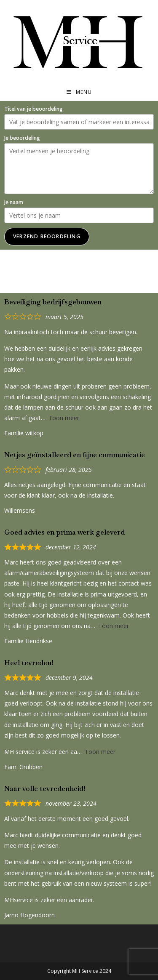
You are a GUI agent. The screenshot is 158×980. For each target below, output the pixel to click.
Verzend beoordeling (47, 236)
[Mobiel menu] (79, 92)
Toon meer (64, 418)
